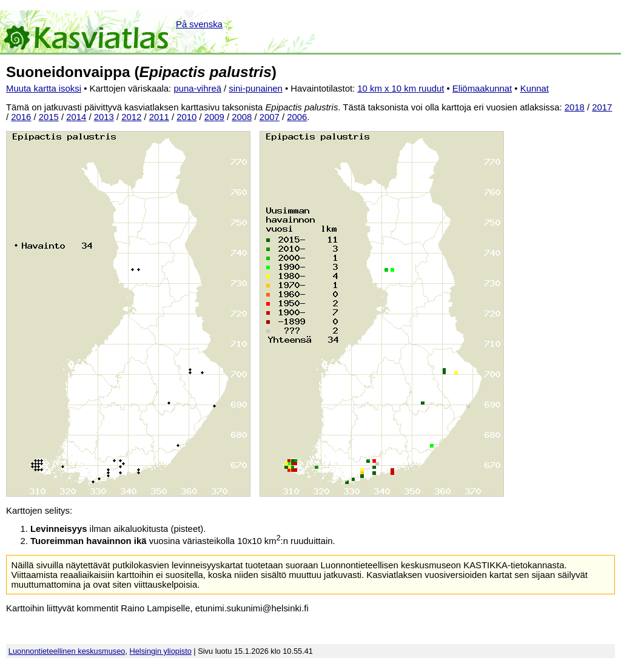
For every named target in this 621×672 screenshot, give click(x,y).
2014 (76, 117)
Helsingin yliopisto (161, 651)
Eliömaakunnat (482, 89)
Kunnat (535, 89)
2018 (575, 107)
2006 (297, 117)
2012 (131, 117)
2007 (270, 117)
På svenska (199, 24)
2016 (21, 117)
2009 (214, 117)
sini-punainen (256, 89)
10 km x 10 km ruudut (401, 89)
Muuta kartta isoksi (44, 89)
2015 (49, 117)
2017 (602, 107)
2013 (104, 117)
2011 (159, 117)
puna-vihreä (197, 89)
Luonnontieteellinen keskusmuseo (67, 651)
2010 (186, 117)
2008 (242, 117)
